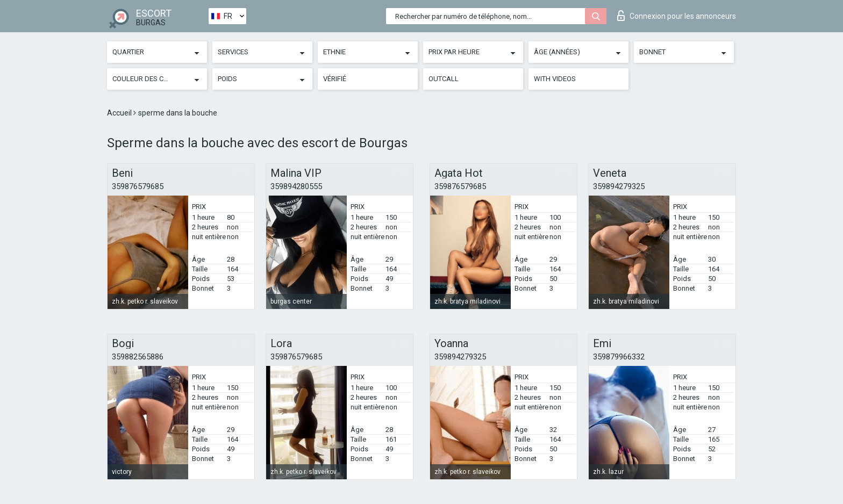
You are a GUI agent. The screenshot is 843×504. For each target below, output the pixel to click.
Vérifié (335, 79)
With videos (555, 79)
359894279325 (619, 186)
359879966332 (619, 357)
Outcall (444, 79)
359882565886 (138, 357)
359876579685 (138, 186)
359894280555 (296, 186)
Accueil (120, 113)
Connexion (677, 16)
